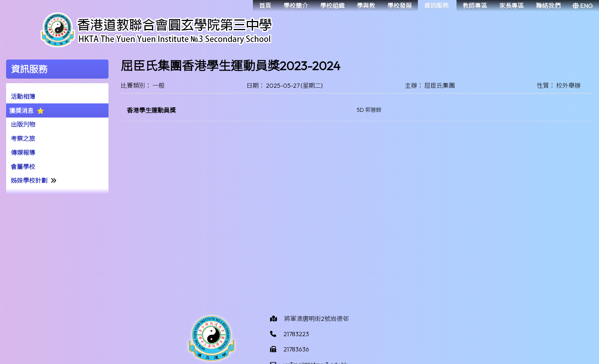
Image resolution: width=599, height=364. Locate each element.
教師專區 (475, 6)
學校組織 (332, 6)
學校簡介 (296, 6)
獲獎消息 (21, 111)
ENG (583, 6)
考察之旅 (23, 139)
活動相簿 (23, 97)
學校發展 (400, 6)
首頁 (265, 6)
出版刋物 (23, 124)
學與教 (366, 6)
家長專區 (512, 6)
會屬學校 (23, 167)
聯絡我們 (548, 6)
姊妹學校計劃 (29, 180)
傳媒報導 (23, 153)
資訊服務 (436, 6)
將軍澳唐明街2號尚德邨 (316, 319)
